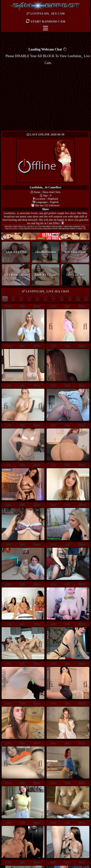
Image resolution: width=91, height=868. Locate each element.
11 (86, 299)
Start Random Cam (45, 21)
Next (83, 326)
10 (78, 299)
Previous (53, 326)
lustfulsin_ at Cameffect (45, 187)
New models (45, 236)
